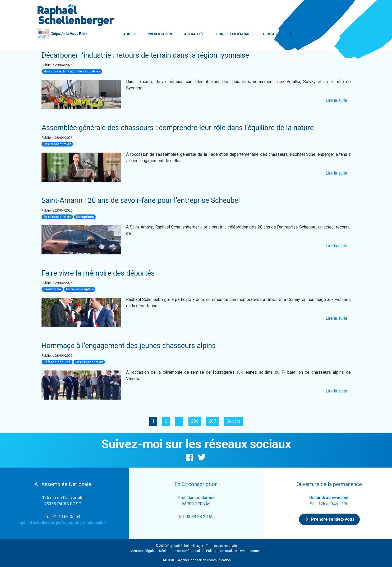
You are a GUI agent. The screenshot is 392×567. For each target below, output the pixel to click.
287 (212, 421)
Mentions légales (143, 551)
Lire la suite (336, 100)
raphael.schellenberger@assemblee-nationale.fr (63, 523)
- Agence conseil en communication (196, 560)
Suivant (233, 421)
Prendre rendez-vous (329, 519)
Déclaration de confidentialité (181, 551)
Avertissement (251, 551)
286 (195, 421)
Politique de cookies (222, 551)
